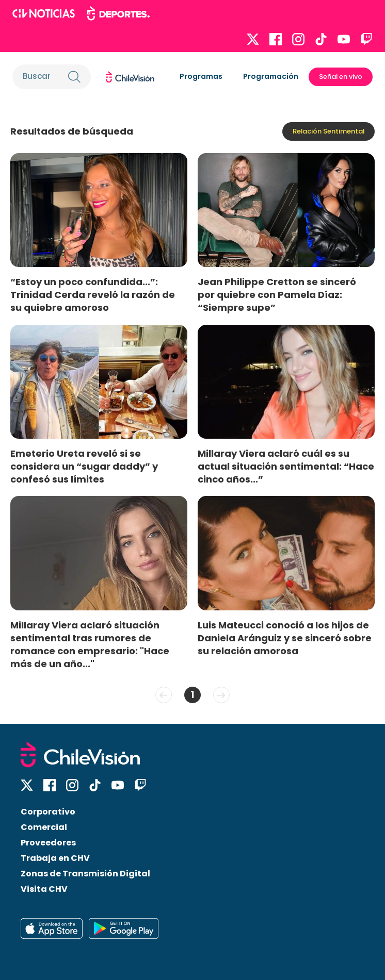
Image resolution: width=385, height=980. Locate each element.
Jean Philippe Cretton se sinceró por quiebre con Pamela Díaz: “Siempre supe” (277, 295)
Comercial (44, 827)
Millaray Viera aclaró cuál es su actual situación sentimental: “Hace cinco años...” (286, 466)
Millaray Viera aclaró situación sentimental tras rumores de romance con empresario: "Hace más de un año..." (90, 644)
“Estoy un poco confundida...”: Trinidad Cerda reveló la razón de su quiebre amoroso (93, 295)
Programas (201, 76)
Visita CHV (44, 889)
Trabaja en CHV (55, 858)
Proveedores (48, 843)
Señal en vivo (341, 77)
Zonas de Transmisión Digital (85, 874)
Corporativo (48, 812)
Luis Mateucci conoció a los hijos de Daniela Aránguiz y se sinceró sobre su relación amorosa (285, 638)
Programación (271, 76)
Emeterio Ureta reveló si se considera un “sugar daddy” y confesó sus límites (84, 466)
